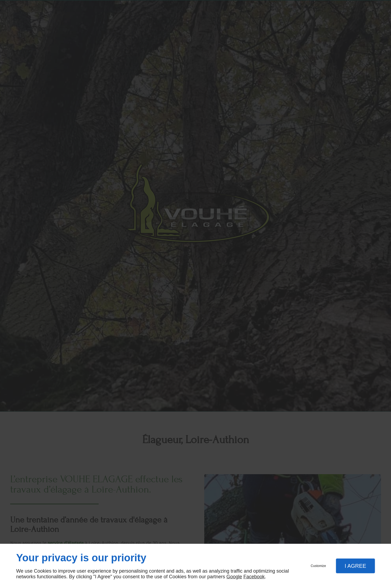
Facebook (254, 577)
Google (234, 577)
